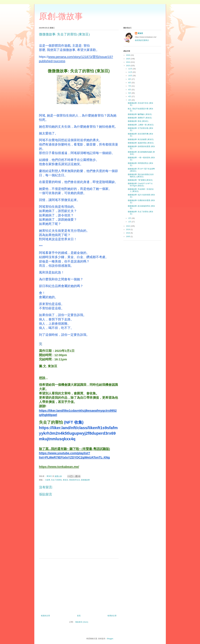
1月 (130, 222)
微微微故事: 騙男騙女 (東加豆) (140, 114)
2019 (128, 229)
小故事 (47, 480)
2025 (128, 59)
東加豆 (66, 480)
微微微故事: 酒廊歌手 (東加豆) (140, 118)
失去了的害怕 (56, 480)
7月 (130, 86)
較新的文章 (46, 616)
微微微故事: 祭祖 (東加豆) (138, 121)
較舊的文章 (112, 616)
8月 (130, 83)
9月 (130, 79)
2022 (128, 226)
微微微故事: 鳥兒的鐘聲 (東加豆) (141, 139)
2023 (128, 66)
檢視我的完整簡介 (142, 40)
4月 (130, 96)
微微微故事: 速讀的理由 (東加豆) (141, 143)
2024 (128, 62)
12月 (130, 69)
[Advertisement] (79, 586)
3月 (130, 100)
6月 (130, 90)
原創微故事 (85, 480)
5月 (130, 93)
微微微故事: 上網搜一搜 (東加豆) (141, 125)
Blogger (110, 639)
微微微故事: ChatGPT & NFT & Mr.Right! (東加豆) (140, 185)
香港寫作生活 (75, 480)
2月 (130, 218)
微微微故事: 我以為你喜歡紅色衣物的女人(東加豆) (141, 176)
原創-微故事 (61, 16)
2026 (128, 55)
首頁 (79, 616)
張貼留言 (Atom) (82, 622)
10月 (130, 76)
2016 (128, 233)
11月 (130, 72)
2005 (128, 236)
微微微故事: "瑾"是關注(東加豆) (140, 180)
